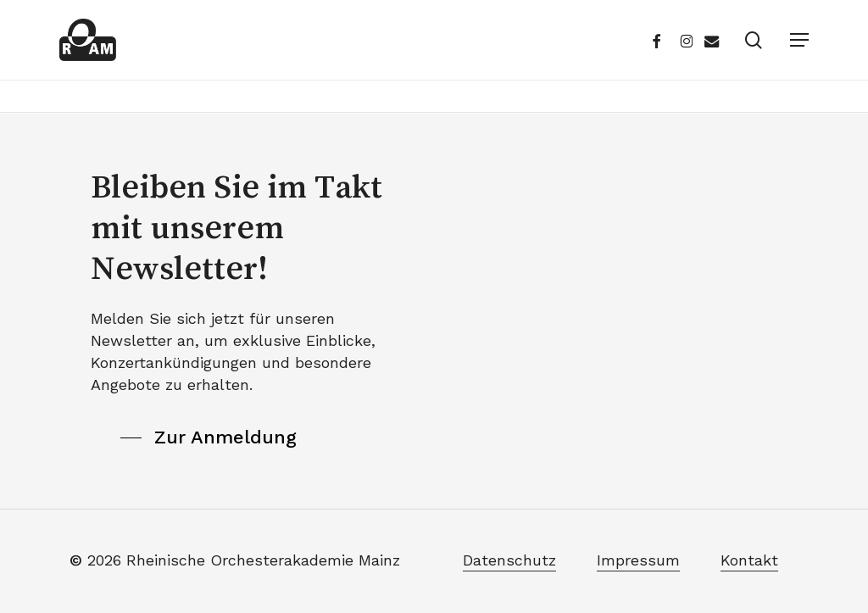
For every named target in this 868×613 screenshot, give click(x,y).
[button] (799, 40)
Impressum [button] (638, 560)
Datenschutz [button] (509, 560)
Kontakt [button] (749, 560)
